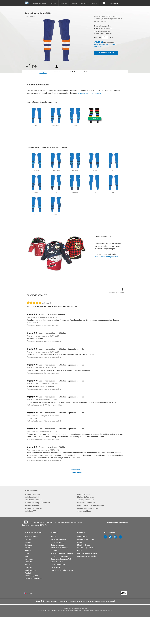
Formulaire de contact (86, 541)
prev (27, 66)
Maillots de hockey (32, 506)
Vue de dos (57, 66)
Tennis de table (30, 572)
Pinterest (120, 538)
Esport (27, 555)
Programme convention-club (62, 555)
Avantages (64, 3)
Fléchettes (29, 563)
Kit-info (54, 538)
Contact (95, 3)
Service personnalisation (34, 580)
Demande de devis (58, 543)
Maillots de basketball (33, 500)
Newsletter (81, 543)
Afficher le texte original (51, 325)
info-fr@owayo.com (58, 614)
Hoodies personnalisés (86, 503)
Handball (28, 543)
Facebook (105, 538)
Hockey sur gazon (31, 577)
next (35, 66)
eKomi (112, 605)
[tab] (30, 71)
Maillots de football (32, 497)
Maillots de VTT (30, 511)
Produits (53, 3)
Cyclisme (28, 549)
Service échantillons (58, 541)
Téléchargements (58, 546)
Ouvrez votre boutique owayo (62, 572)
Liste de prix (55, 569)
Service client (82, 538)
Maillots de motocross (33, 508)
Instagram (115, 538)
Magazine (114, 3)
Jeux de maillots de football (88, 508)
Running (28, 552)
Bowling (27, 566)
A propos (84, 3)
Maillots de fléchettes (86, 497)
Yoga (26, 558)
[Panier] (104, 3)
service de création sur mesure (89, 93)
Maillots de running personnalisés (37, 503)
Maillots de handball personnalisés (91, 506)
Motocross (29, 560)
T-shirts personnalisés (86, 500)
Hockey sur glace (31, 538)
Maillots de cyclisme (32, 494)
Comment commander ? (60, 558)
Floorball (28, 574)
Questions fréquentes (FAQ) (61, 560)
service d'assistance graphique (106, 257)
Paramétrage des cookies (87, 558)
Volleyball (28, 569)
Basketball (28, 546)
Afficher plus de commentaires (76, 471)
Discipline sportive (39, 3)
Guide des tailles (57, 563)
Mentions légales (84, 546)
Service (74, 3)
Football (28, 541)
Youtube (110, 538)
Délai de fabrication (58, 566)
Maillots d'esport (84, 494)
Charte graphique (84, 511)
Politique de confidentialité (87, 555)
